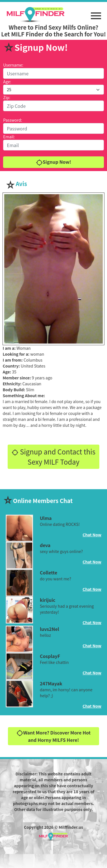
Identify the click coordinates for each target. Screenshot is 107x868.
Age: (7, 82)
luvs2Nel (50, 629)
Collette (49, 572)
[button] (96, 13)
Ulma (46, 518)
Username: (13, 65)
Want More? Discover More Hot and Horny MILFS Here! (53, 736)
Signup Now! (53, 162)
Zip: (7, 97)
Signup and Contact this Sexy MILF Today (53, 457)
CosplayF (50, 656)
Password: (13, 120)
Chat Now (92, 535)
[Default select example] (53, 90)
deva (45, 545)
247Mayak (51, 683)
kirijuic (48, 600)
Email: (9, 137)
